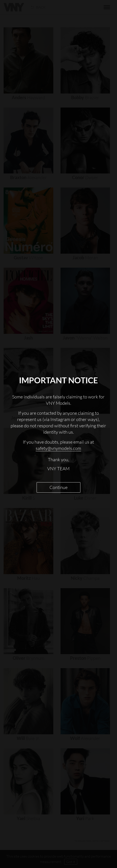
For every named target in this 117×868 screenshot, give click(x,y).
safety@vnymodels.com (58, 448)
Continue (58, 487)
